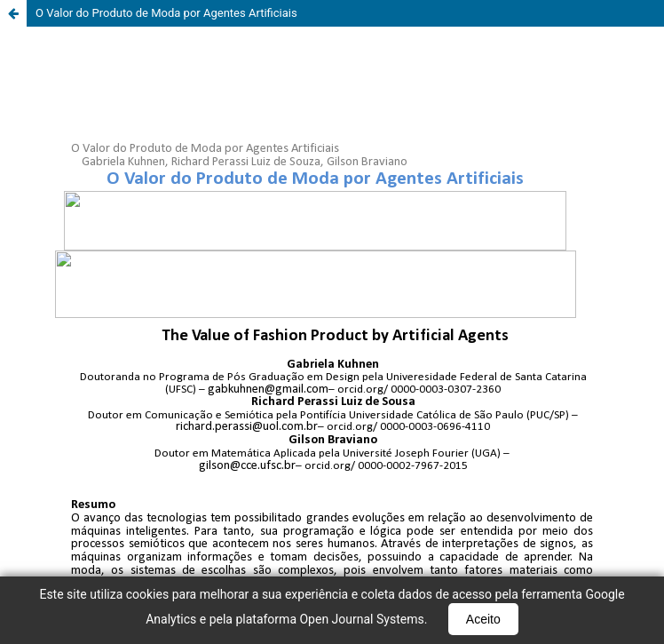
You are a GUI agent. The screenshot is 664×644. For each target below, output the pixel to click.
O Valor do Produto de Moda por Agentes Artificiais (166, 13)
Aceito (483, 619)
